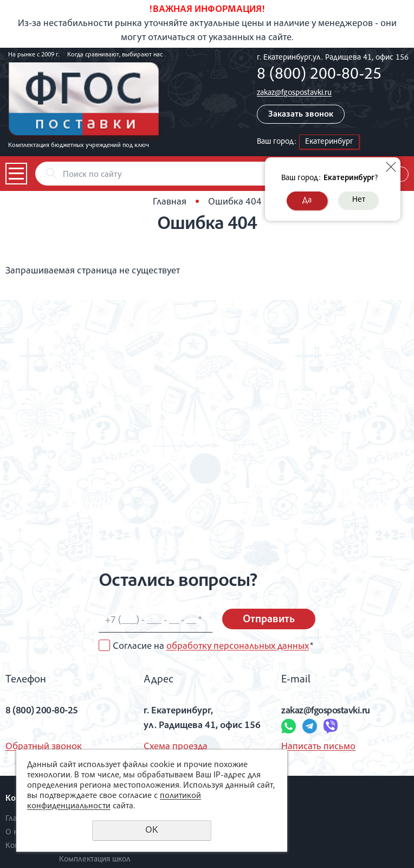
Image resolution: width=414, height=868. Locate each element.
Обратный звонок (44, 747)
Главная (170, 202)
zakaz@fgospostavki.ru (294, 93)
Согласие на (213, 647)
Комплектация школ (95, 860)
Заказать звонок (301, 115)
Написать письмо (318, 747)
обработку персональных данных (238, 647)
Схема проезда (176, 747)
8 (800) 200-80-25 (319, 75)
